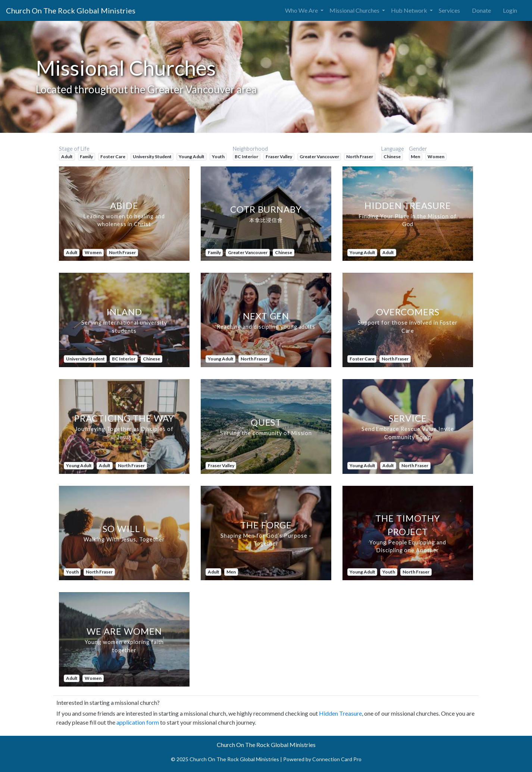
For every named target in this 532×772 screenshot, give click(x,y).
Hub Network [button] (410, 10)
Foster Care (113, 157)
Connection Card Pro (337, 759)
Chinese (392, 157)
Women (436, 157)
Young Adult (192, 157)
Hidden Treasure (340, 713)
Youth (218, 157)
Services (449, 10)
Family (86, 157)
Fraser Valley (279, 157)
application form (138, 722)
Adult (67, 157)
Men (415, 157)
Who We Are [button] (302, 10)
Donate (481, 10)
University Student (152, 157)
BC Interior (246, 157)
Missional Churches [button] (355, 10)
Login (510, 10)
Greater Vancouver (319, 157)
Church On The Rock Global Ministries (71, 10)
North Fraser (360, 157)
